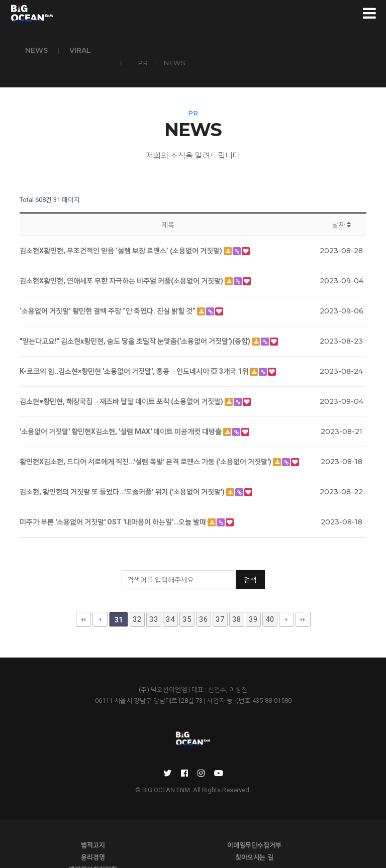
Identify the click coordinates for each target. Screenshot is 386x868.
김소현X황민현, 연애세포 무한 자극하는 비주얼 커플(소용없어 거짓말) (122, 263)
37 (220, 601)
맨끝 (303, 601)
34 (170, 601)
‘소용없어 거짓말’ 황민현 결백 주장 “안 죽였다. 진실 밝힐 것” (108, 293)
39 (253, 601)
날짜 (342, 206)
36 (204, 601)
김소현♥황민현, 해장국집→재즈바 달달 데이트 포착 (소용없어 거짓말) (122, 383)
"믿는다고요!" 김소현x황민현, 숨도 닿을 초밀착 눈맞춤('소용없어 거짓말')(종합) (136, 323)
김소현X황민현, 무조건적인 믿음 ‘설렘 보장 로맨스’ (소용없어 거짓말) (122, 233)
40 (270, 601)
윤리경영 (314, 830)
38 (237, 601)
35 (187, 601)
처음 (83, 601)
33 (154, 601)
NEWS (36, 50)
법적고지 (72, 830)
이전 (100, 601)
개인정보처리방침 (193, 842)
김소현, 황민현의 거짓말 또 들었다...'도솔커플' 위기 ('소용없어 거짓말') (123, 474)
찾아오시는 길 (72, 842)
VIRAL (80, 50)
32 (137, 601)
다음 (286, 601)
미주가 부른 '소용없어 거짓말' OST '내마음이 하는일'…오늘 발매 (114, 504)
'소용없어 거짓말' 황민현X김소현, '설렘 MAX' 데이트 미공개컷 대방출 (121, 413)
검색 (250, 571)
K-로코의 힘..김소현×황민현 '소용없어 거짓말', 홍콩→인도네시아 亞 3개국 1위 (135, 353)
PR (318, 50)
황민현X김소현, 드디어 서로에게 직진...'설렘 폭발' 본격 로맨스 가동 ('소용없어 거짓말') (146, 444)
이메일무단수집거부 (193, 830)
